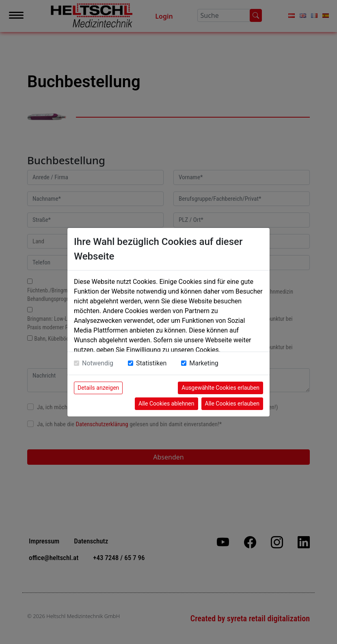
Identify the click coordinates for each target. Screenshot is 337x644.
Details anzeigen (98, 388)
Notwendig (98, 363)
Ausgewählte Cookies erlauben (220, 388)
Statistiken (151, 363)
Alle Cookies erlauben (232, 404)
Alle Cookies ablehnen (166, 404)
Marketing (204, 363)
